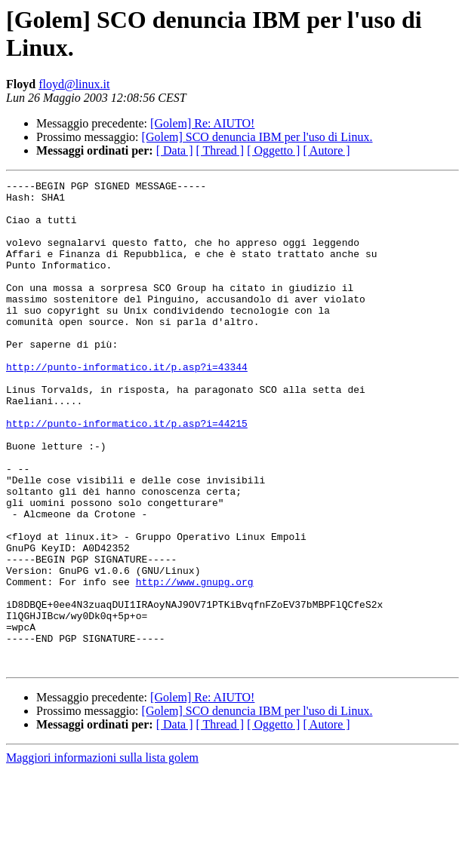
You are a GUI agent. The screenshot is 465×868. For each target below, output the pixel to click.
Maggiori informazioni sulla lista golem (102, 855)
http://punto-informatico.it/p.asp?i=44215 (127, 473)
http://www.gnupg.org (195, 663)
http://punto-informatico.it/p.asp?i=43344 (127, 405)
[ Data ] (175, 150)
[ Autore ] (326, 150)
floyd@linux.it (74, 84)
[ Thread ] (220, 150)
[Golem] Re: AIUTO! (202, 123)
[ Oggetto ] (273, 150)
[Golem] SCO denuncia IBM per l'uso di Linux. (257, 137)
